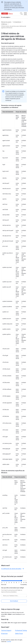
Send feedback (14, 601)
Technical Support (6, 630)
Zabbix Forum (19, 633)
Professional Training (21, 630)
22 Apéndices (17, 22)
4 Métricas (4, 24)
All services (4, 633)
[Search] (21, 14)
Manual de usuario (6, 22)
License (9, 641)
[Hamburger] (25, 14)
